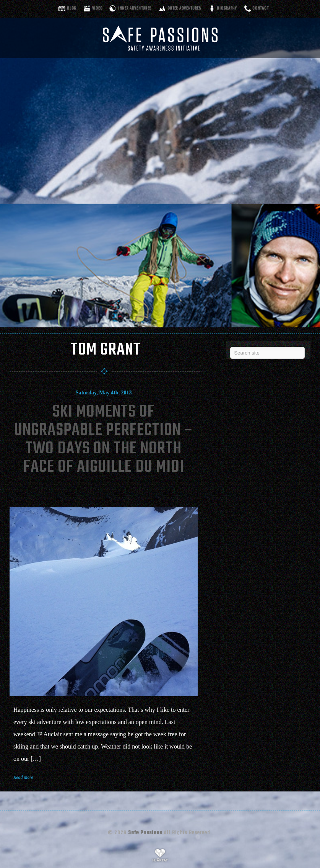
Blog (72, 9)
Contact (260, 9)
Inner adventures (135, 9)
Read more (23, 777)
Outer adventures (184, 9)
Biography (227, 9)
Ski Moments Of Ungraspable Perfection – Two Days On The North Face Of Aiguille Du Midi (104, 440)
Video (97, 9)
